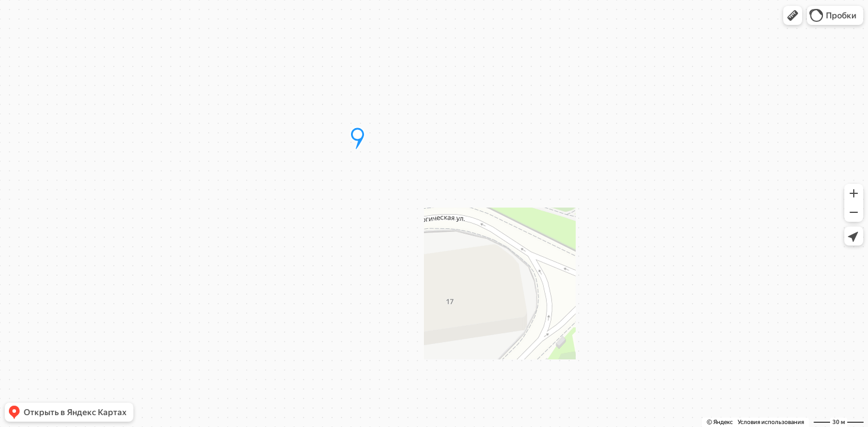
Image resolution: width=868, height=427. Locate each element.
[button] (793, 15)
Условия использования (771, 422)
